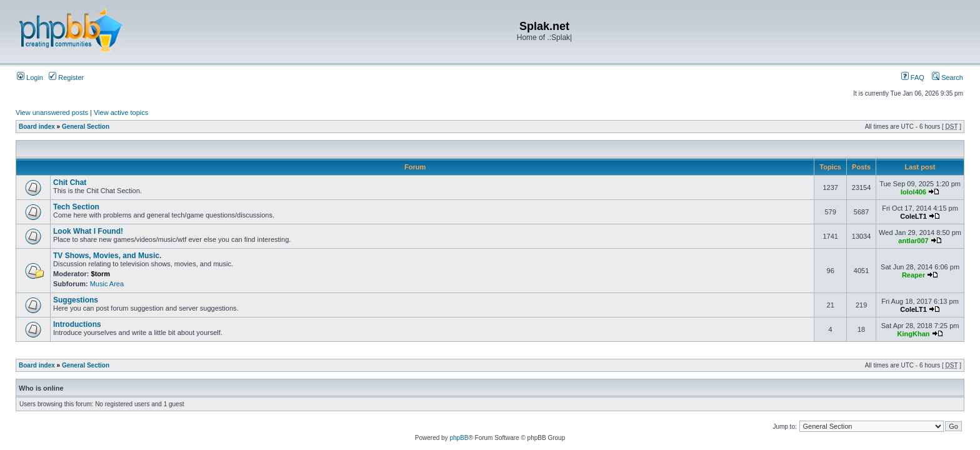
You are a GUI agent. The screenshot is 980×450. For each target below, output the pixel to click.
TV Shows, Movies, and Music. (107, 256)
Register (66, 77)
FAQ (913, 77)
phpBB (459, 438)
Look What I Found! (88, 231)
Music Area (107, 284)
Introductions (77, 324)
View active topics (121, 112)
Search (947, 77)
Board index (37, 127)
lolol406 (913, 192)
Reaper (913, 275)
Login (30, 77)
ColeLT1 (913, 216)
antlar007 (913, 241)
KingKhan (914, 334)
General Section (86, 127)
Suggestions (76, 300)
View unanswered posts (52, 112)
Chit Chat (70, 182)
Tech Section (76, 207)
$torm (101, 274)
